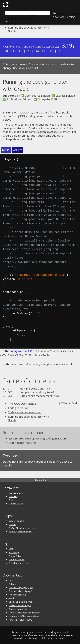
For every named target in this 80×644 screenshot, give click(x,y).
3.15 (28, 51)
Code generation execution (25, 412)
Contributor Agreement (20, 563)
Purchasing (14, 552)
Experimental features (22, 442)
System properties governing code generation (37, 438)
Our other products (18, 609)
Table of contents (29, 380)
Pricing (64, 17)
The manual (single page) (21, 587)
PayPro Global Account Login (22, 528)
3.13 (44, 51)
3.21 (38, 47)
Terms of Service (17, 559)
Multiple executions (32, 388)
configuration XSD (21, 351)
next (74, 403)
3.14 (36, 51)
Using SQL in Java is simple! (21, 602)
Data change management (36, 396)
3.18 (5, 51)
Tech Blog (13, 496)
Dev (31, 47)
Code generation (18, 408)
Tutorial (12, 584)
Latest (48, 47)
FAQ (11, 580)
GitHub (12, 500)
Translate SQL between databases (25, 612)
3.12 (52, 51)
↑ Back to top (40, 480)
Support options (16, 521)
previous (64, 403)
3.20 (56, 47)
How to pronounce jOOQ (20, 620)
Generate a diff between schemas (25, 616)
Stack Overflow (16, 503)
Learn (56, 13)
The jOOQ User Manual (22, 403)
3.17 (13, 51)
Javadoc (12, 598)
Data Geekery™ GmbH (39, 632)
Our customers (16, 493)
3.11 (59, 51)
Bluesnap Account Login (20, 531)
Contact (12, 524)
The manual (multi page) (20, 591)
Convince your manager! (20, 605)
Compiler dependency (33, 392)
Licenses (13, 549)
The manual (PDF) (17, 595)
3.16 (21, 51)
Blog (5, 21)
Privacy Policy (15, 556)
